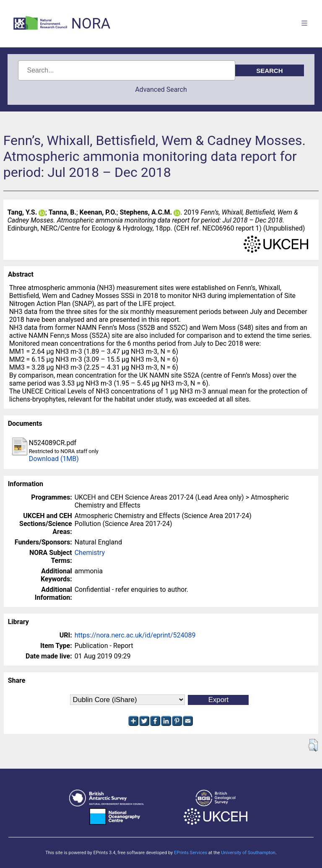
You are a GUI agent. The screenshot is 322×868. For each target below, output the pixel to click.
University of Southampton (248, 853)
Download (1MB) (54, 459)
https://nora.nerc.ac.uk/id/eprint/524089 (135, 635)
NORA (91, 24)
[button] (313, 745)
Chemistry (90, 553)
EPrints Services (191, 853)
